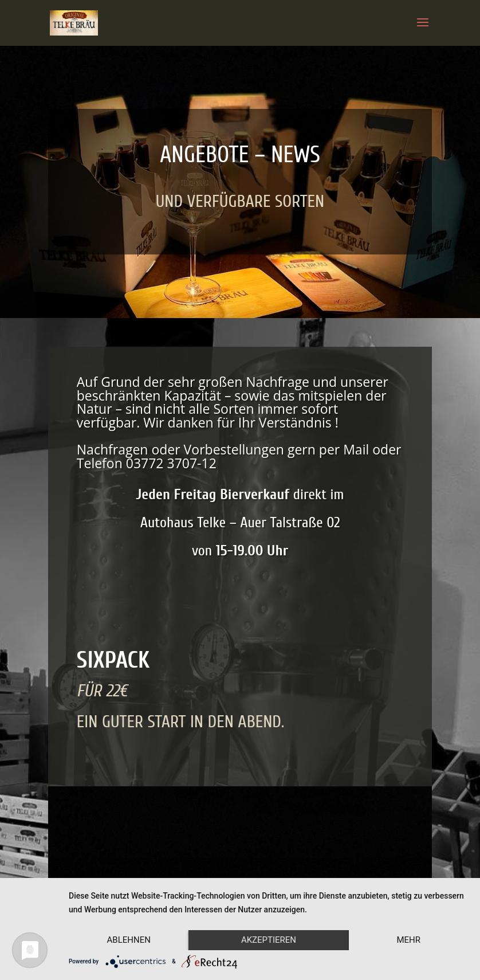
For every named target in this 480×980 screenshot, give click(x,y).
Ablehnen (129, 940)
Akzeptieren (269, 940)
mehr (408, 940)
